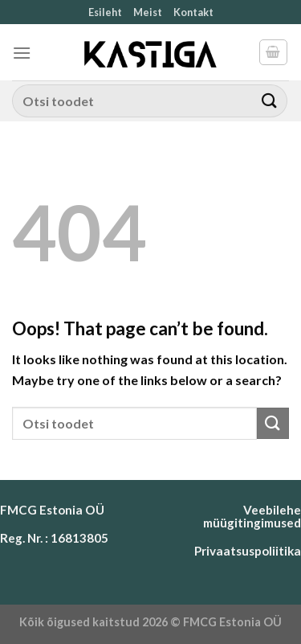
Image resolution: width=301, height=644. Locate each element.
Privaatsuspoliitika (248, 551)
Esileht (105, 12)
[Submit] (270, 101)
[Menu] (22, 53)
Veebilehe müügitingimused (252, 516)
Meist (148, 12)
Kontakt (193, 12)
